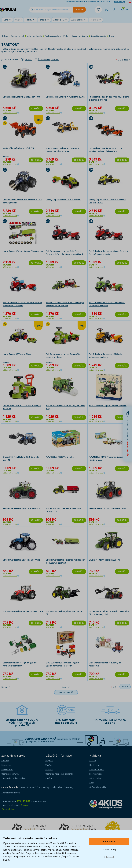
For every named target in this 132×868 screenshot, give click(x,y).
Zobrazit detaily (109, 849)
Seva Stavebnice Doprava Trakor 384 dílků (108, 405)
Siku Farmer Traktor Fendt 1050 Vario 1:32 (22, 508)
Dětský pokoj (95, 778)
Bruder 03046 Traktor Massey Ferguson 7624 (23, 611)
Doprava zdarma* (40, 739)
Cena (6, 20)
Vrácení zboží (7, 769)
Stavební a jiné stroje (80, 36)
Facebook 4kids (8, 809)
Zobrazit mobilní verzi (11, 793)
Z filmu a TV (59, 20)
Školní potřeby (96, 774)
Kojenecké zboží (97, 769)
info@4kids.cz (26, 805)
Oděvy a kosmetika (98, 787)
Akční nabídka (77, 20)
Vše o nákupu (119, 2)
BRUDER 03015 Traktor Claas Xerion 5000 (107, 508)
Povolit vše (109, 841)
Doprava (49, 761)
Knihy (92, 783)
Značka (43, 20)
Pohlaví (29, 20)
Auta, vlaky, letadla (35, 36)
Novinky (49, 769)
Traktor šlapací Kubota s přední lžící (19, 148)
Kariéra (49, 778)
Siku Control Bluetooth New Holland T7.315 (65, 97)
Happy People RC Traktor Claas (17, 354)
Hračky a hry (95, 765)
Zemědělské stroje (98, 36)
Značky (49, 765)
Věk (17, 20)
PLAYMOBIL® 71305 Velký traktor (61, 457)
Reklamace (6, 765)
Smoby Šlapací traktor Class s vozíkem (63, 200)
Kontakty (5, 761)
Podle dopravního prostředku (57, 36)
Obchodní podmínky (10, 774)
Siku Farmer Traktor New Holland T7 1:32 (21, 560)
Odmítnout (109, 857)
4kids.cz (4, 36)
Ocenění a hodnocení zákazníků (59, 774)
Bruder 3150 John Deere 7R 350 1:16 (105, 560)
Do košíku (36, 108)
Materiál (94, 20)
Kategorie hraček (17, 36)
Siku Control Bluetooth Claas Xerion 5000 (21, 97)
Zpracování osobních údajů (13, 778)
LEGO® (93, 761)
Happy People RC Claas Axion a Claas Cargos (23, 251)
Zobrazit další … (66, 693)
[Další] (127, 60)
